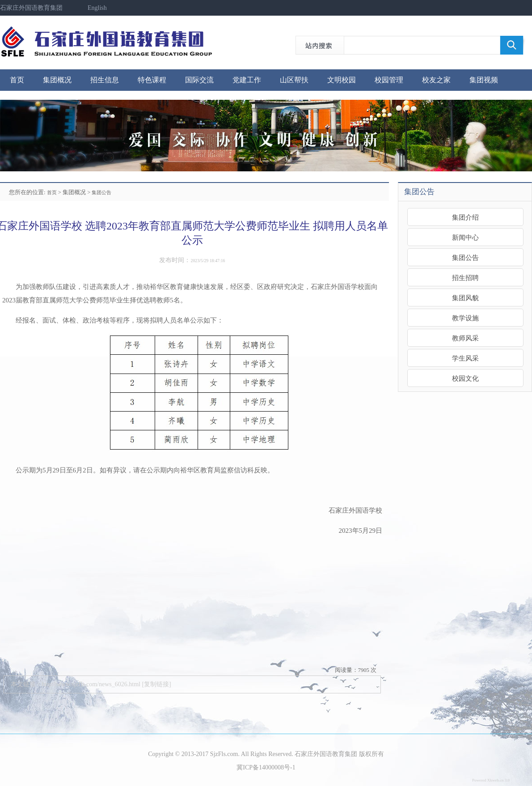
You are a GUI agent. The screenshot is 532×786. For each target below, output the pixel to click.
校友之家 (436, 80)
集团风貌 (465, 298)
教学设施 (465, 318)
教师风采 (465, 338)
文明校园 (342, 80)
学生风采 (465, 358)
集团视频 (484, 80)
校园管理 (389, 80)
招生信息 (105, 80)
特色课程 (152, 80)
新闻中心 (465, 237)
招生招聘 (465, 278)
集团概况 (57, 80)
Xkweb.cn (496, 780)
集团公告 (101, 192)
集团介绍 (465, 217)
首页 (17, 80)
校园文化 (465, 378)
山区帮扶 (294, 80)
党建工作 (247, 80)
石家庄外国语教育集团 (31, 8)
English (97, 8)
